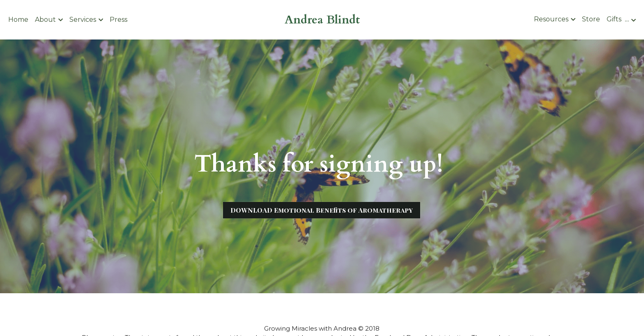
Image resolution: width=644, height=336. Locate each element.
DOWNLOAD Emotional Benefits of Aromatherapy (322, 210)
